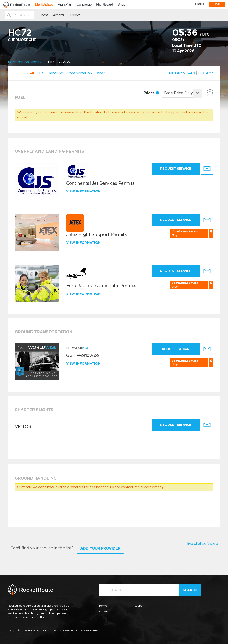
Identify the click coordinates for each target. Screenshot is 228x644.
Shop (121, 5)
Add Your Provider (100, 548)
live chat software (202, 543)
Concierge (84, 5)
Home (44, 15)
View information (84, 191)
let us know (130, 112)
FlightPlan (65, 5)
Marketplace (44, 5)
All (31, 73)
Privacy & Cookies (87, 630)
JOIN (217, 5)
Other (100, 73)
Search (190, 590)
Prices (151, 93)
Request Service (176, 169)
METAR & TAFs (182, 73)
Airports (58, 15)
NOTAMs (206, 73)
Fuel (41, 73)
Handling (55, 73)
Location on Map (24, 62)
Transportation (79, 73)
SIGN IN (199, 5)
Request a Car (176, 349)
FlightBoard (105, 5)
